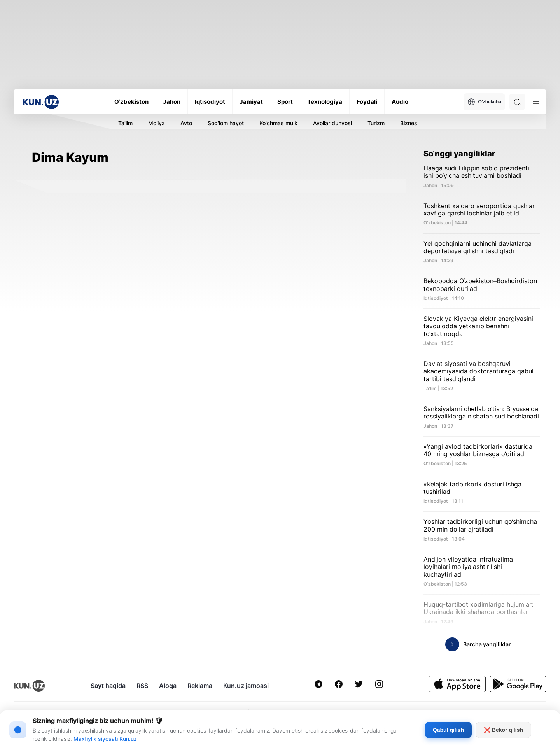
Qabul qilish (448, 730)
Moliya (157, 123)
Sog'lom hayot (226, 123)
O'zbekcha (484, 102)
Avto (186, 123)
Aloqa (168, 686)
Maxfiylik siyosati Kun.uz (105, 739)
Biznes (409, 123)
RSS (142, 686)
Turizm (376, 123)
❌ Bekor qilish (503, 730)
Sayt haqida (108, 686)
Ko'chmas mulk (278, 123)
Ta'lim (125, 123)
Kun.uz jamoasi (246, 686)
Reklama (200, 686)
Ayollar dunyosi (332, 123)
